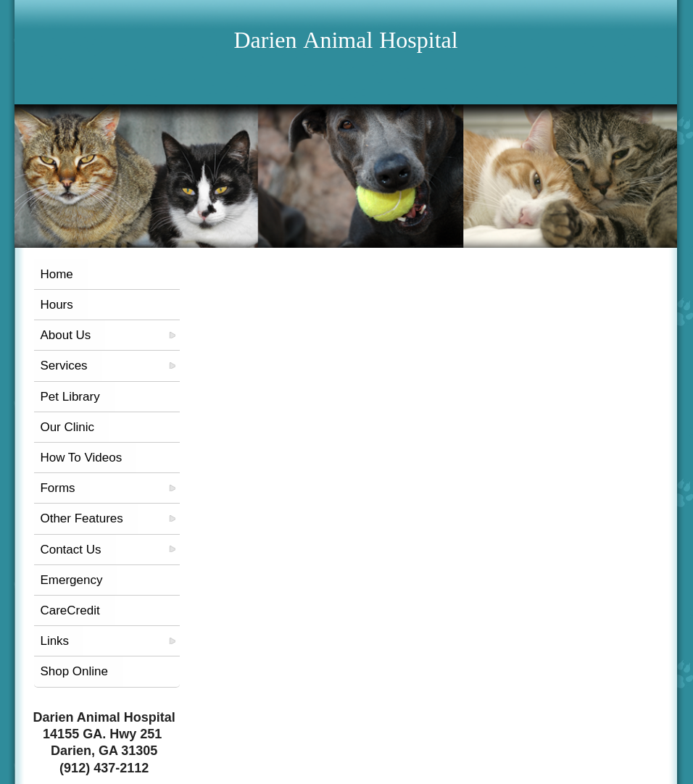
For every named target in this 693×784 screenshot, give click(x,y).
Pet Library (70, 397)
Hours (56, 305)
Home (56, 274)
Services (63, 366)
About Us (65, 335)
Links (54, 641)
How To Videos (81, 458)
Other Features (81, 518)
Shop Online (74, 671)
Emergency (71, 580)
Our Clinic (67, 427)
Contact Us (70, 550)
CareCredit (70, 610)
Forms (57, 488)
